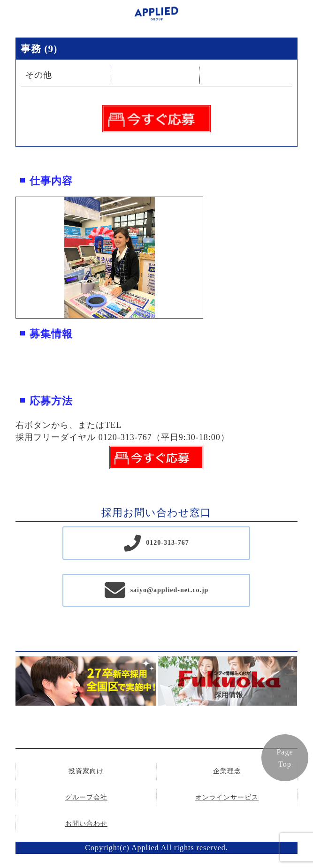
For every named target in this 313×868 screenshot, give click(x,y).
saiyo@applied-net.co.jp (170, 590)
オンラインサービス (227, 797)
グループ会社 (86, 797)
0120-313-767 (167, 543)
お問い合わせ (86, 824)
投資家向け (86, 771)
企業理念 (227, 771)
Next (210, 258)
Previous (9, 258)
